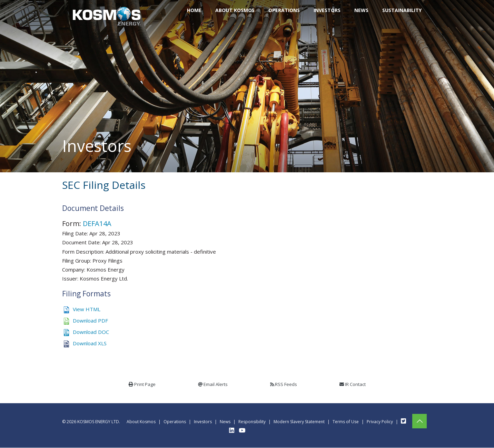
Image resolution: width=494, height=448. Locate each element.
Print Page (145, 384)
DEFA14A (97, 223)
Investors (203, 422)
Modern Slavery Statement (299, 422)
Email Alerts (216, 384)
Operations (175, 422)
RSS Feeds (286, 384)
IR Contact (355, 384)
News (225, 422)
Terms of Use (346, 422)
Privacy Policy (380, 422)
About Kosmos (141, 422)
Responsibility (252, 422)
